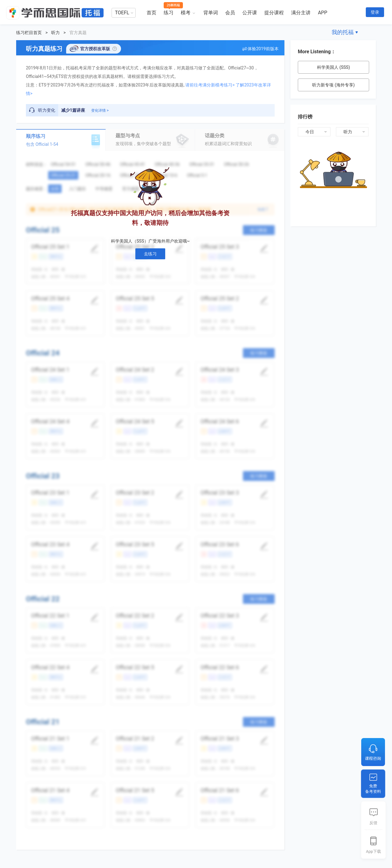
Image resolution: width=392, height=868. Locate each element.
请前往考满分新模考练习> (210, 85)
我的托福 (343, 32)
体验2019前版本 (263, 49)
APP (323, 13)
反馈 (373, 823)
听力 (55, 33)
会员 (230, 13)
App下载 (373, 851)
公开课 (250, 13)
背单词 (211, 13)
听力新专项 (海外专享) (333, 85)
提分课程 (274, 13)
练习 (169, 13)
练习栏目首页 (29, 33)
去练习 (150, 254)
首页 (151, 13)
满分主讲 (301, 13)
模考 (186, 13)
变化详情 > (100, 110)
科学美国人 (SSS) (333, 67)
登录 (375, 12)
